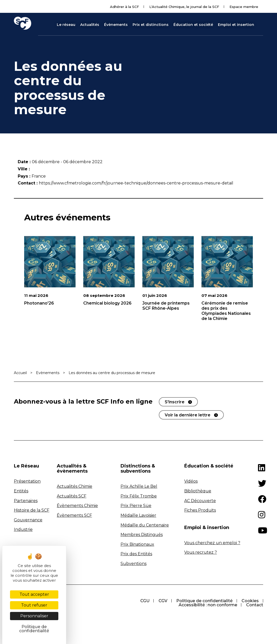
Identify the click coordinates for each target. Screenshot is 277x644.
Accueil (20, 373)
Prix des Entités (136, 554)
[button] (261, 25)
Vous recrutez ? (201, 552)
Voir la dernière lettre (188, 415)
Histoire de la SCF (32, 510)
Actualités (90, 25)
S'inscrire (175, 402)
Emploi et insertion (236, 25)
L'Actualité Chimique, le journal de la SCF (184, 7)
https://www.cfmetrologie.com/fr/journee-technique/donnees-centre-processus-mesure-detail (136, 183)
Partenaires (26, 501)
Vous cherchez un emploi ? (212, 543)
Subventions (133, 564)
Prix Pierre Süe (136, 506)
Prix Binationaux (137, 544)
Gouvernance (28, 520)
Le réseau (66, 25)
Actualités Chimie (75, 486)
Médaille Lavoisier (138, 515)
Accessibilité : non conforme (208, 605)
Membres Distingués (142, 535)
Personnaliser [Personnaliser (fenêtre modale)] (34, 616)
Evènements (48, 373)
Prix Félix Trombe (139, 496)
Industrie (23, 529)
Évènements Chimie (77, 506)
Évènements (116, 25)
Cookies (250, 601)
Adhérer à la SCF (124, 7)
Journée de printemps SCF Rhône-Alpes (166, 306)
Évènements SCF (74, 515)
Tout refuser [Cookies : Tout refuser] (34, 605)
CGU (144, 601)
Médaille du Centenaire (145, 525)
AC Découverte (200, 501)
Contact (255, 605)
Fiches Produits (200, 510)
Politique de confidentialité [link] (34, 629)
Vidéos (191, 481)
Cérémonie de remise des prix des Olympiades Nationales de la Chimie (226, 311)
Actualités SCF (72, 496)
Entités (21, 491)
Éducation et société (193, 25)
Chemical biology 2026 (107, 303)
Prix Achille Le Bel (139, 486)
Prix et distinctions (151, 25)
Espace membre (244, 7)
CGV (162, 601)
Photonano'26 (39, 303)
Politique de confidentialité (204, 601)
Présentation (27, 481)
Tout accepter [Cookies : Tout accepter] (34, 594)
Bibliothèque (198, 491)
